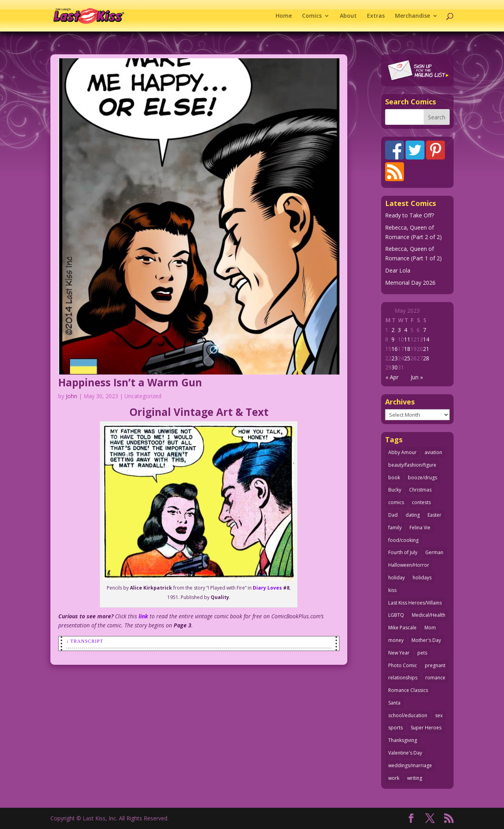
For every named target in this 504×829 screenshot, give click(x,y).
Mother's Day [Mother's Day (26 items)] (426, 640)
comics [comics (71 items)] (396, 502)
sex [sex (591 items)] (439, 715)
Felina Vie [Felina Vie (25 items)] (420, 528)
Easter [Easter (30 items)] (435, 515)
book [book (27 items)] (394, 478)
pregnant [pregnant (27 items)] (435, 665)
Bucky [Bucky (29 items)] (395, 490)
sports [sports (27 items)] (396, 728)
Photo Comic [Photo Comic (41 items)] (403, 665)
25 (407, 358)
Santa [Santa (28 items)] (394, 703)
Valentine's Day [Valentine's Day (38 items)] (405, 753)
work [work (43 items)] (394, 778)
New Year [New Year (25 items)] (399, 653)
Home (284, 16)
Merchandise (412, 16)
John (71, 396)
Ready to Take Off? (409, 215)
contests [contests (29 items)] (421, 502)
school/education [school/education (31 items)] (408, 715)
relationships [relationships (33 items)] (403, 678)
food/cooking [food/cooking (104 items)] (403, 540)
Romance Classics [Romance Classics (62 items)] (408, 690)
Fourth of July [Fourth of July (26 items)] (403, 552)
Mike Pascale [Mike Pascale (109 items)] (402, 628)
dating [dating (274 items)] (413, 515)
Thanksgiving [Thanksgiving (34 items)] (403, 740)
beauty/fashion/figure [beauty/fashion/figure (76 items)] (412, 465)
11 (407, 339)
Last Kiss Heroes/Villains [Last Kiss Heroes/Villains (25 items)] (415, 603)
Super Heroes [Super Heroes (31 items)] (426, 728)
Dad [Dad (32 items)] (393, 515)
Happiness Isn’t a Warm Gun (130, 382)
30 (395, 367)
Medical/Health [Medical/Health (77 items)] (429, 615)
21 (426, 349)
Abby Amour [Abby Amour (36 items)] (402, 452)
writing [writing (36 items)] (415, 778)
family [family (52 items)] (395, 528)
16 (395, 349)
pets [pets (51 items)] (422, 653)
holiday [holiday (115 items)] (397, 578)
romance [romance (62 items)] (435, 678)
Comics (312, 16)
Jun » (417, 377)
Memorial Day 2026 (410, 283)
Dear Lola (398, 270)
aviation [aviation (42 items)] (433, 452)
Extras (376, 16)
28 (426, 358)
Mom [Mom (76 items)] (430, 628)
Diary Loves (267, 588)
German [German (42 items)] (434, 552)
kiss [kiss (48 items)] (392, 590)
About (348, 16)
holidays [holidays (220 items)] (422, 578)
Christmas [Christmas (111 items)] (420, 490)
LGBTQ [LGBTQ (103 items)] (396, 615)
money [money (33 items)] (396, 640)
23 (395, 358)
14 (426, 339)
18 (407, 349)
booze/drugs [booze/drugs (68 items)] (422, 478)
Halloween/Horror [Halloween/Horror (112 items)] (409, 565)
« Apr (392, 377)
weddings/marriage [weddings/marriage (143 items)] (410, 765)
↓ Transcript (85, 641)
